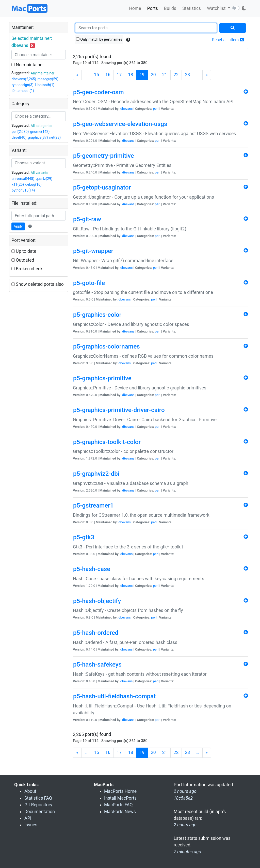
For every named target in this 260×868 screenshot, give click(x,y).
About (30, 791)
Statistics (192, 8)
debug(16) (34, 184)
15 (96, 75)
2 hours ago (185, 825)
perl (156, 109)
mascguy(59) (48, 79)
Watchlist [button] (217, 8)
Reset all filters (228, 40)
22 (176, 75)
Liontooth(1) (45, 85)
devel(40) (19, 137)
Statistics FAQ (38, 798)
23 (187, 75)
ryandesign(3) (23, 85)
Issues (31, 825)
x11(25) (18, 184)
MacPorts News (120, 812)
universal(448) (23, 179)
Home (135, 8)
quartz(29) (44, 179)
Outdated (23, 260)
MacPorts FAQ (118, 805)
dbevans (127, 109)
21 (165, 75)
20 (153, 75)
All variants (39, 173)
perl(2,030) (20, 132)
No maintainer (28, 65)
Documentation (40, 812)
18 (131, 75)
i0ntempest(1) (23, 91)
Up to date (24, 251)
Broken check (27, 269)
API (28, 818)
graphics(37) (38, 137)
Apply (18, 226)
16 (108, 75)
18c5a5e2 (183, 798)
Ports (153, 8)
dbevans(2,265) (24, 79)
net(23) (55, 137)
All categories (42, 126)
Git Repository (38, 805)
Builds (170, 8)
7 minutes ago (187, 852)
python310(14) (23, 190)
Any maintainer (43, 73)
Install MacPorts (120, 798)
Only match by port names (99, 39)
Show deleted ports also (38, 284)
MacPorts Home (120, 791)
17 (119, 75)
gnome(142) (40, 132)
